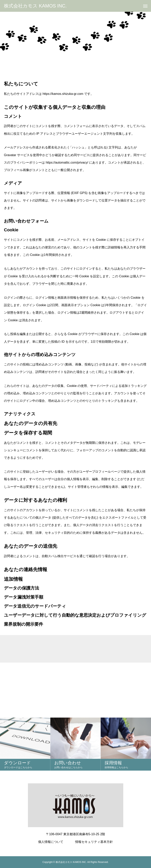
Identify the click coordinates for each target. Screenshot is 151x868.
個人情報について (51, 842)
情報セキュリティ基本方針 (94, 842)
